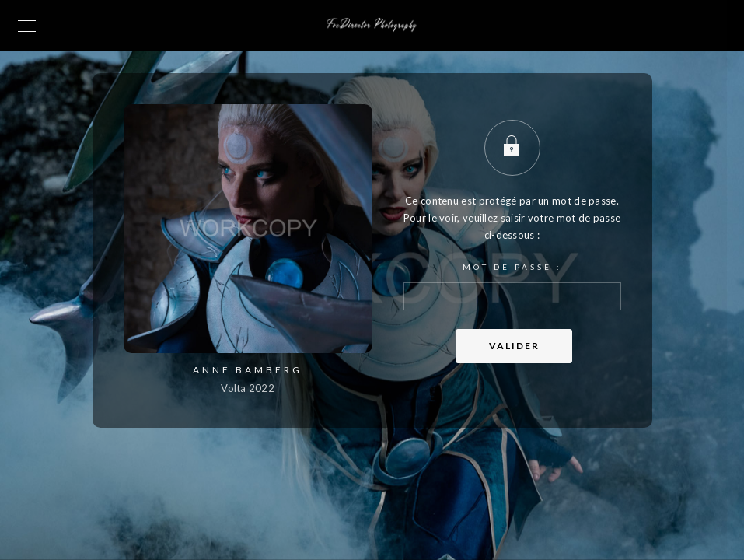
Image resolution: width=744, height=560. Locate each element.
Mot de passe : (512, 286)
